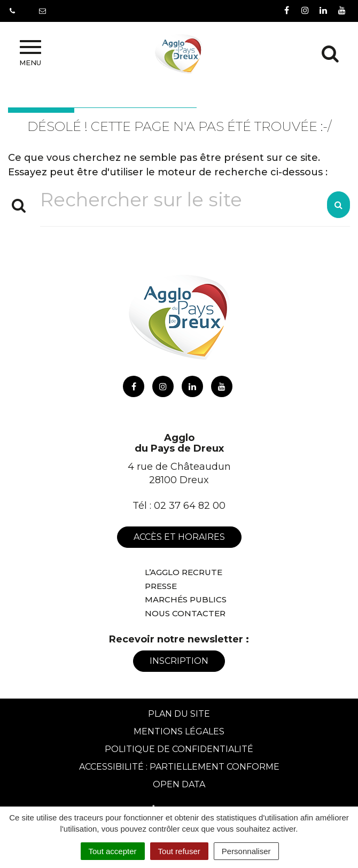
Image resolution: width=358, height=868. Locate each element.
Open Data (179, 784)
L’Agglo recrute (184, 572)
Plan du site (179, 714)
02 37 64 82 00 (190, 506)
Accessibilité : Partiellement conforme (179, 767)
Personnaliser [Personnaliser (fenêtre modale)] (246, 851)
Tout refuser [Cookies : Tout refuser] (179, 851)
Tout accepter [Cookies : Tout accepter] (113, 851)
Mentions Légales (179, 731)
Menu (30, 53)
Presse (161, 586)
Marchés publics (186, 599)
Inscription (179, 661)
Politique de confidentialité (179, 749)
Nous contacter (185, 613)
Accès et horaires (179, 537)
